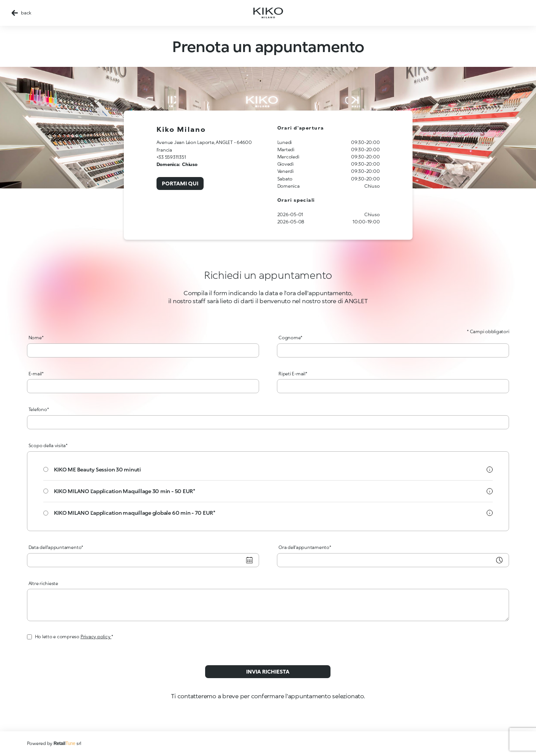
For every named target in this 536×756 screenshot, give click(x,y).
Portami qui (180, 183)
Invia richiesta (268, 671)
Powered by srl (54, 743)
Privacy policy (96, 637)
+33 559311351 (171, 157)
